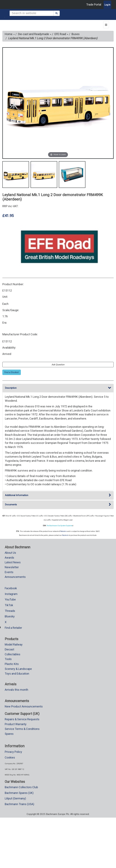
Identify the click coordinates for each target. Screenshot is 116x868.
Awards (9, 558)
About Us (10, 553)
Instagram (11, 594)
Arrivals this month (16, 690)
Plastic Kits (12, 664)
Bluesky (10, 616)
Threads (10, 611)
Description (58, 388)
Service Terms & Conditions (22, 729)
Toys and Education (17, 674)
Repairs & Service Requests (22, 719)
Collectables (13, 654)
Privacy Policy (13, 752)
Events (9, 572)
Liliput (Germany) (15, 798)
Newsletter (12, 567)
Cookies (10, 757)
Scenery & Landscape (18, 669)
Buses (76, 34)
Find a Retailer (13, 628)
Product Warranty (16, 724)
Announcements (15, 577)
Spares (9, 734)
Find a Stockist (12, 372)
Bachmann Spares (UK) (19, 793)
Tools (8, 659)
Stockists (65, 535)
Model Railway (14, 644)
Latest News (13, 562)
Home (10, 34)
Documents (58, 505)
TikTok (9, 605)
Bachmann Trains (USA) (19, 804)
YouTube (10, 599)
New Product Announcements (24, 706)
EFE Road (61, 34)
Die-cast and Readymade (35, 34)
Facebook (11, 588)
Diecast (9, 649)
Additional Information (58, 495)
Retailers (64, 531)
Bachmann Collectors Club (21, 787)
